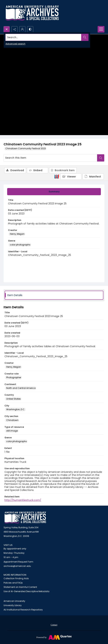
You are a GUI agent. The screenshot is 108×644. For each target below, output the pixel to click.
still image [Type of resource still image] (12, 431)
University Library (13, 605)
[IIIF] (57, 176)
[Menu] (101, 29)
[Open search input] (7, 29)
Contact (54, 625)
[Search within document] (101, 158)
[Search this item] (50, 158)
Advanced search (15, 44)
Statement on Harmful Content (20, 587)
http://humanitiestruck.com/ (23, 500)
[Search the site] (43, 37)
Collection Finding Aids (16, 578)
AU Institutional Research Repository (23, 610)
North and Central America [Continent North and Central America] (21, 388)
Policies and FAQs (13, 583)
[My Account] (22, 29)
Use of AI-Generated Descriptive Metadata (26, 591)
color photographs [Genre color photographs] (20, 245)
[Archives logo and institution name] (32, 13)
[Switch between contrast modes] (30, 29)
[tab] (54, 192)
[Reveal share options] (14, 29)
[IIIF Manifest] (93, 177)
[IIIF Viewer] (71, 177)
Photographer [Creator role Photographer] (14, 377)
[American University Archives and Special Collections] (25, 518)
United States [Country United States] (13, 399)
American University (14, 601)
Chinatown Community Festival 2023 (26, 148)
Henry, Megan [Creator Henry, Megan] (17, 234)
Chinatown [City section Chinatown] (12, 420)
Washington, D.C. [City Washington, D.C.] (16, 409)
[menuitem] (54, 625)
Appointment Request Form (18, 562)
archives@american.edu (17, 566)
